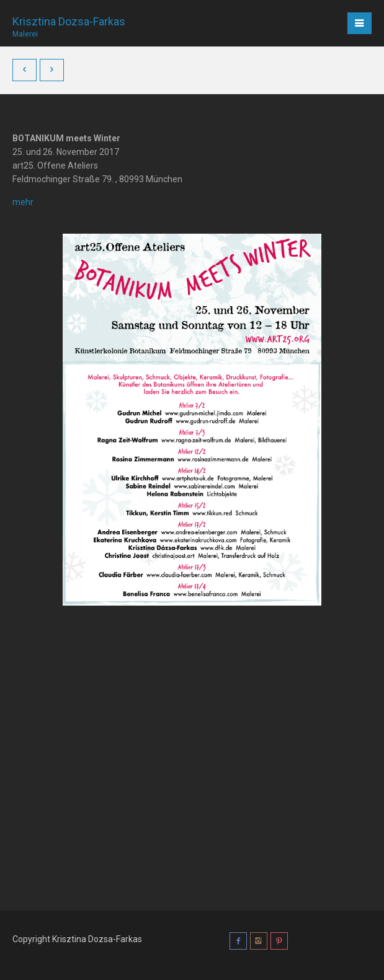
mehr (23, 202)
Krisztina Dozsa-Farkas (69, 23)
